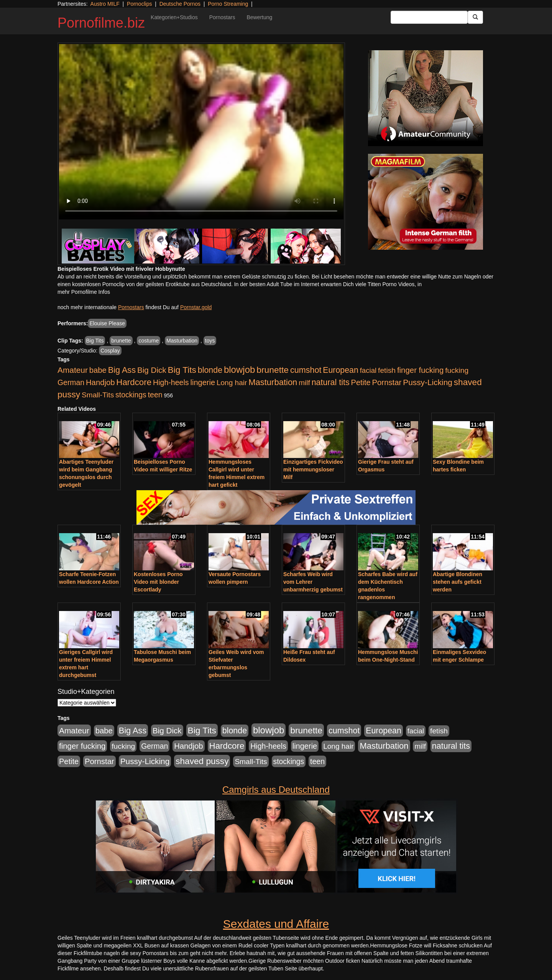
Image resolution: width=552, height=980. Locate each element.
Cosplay (110, 351)
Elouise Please (107, 323)
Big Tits (95, 341)
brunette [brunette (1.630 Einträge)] (273, 370)
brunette (121, 341)
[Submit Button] (475, 17)
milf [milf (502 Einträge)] (304, 383)
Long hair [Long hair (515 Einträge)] (232, 383)
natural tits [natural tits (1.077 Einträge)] (331, 382)
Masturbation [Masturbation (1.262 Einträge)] (273, 382)
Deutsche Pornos (180, 4)
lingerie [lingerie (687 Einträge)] (203, 382)
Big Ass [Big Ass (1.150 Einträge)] (122, 370)
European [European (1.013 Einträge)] (341, 370)
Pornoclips (139, 4)
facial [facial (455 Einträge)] (368, 370)
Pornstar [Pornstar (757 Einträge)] (387, 382)
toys (210, 341)
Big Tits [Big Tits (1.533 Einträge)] (182, 370)
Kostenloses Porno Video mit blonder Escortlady (158, 582)
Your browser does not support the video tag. (201, 132)
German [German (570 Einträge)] (71, 382)
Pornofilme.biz (101, 23)
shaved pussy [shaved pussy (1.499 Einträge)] (202, 761)
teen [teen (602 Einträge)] (155, 395)
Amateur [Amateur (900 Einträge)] (73, 370)
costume (149, 341)
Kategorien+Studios (174, 17)
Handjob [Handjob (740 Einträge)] (100, 382)
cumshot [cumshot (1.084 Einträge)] (306, 370)
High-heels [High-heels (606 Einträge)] (171, 382)
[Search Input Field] (429, 17)
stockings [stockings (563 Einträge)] (131, 395)
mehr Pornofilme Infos (84, 292)
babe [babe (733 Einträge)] (98, 370)
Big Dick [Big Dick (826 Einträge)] (152, 370)
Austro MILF (105, 4)
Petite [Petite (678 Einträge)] (361, 382)
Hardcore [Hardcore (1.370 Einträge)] (134, 382)
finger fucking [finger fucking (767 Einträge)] (420, 370)
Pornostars (222, 17)
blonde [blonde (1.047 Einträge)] (210, 370)
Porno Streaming (228, 4)
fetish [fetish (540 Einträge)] (387, 370)
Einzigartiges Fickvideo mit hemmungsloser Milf (313, 469)
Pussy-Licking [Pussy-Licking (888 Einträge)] (428, 382)
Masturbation (182, 341)
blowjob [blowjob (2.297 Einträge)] (239, 370)
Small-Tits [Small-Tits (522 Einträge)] (98, 395)
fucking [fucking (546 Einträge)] (457, 370)
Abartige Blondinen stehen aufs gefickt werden (458, 582)
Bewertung (259, 17)
